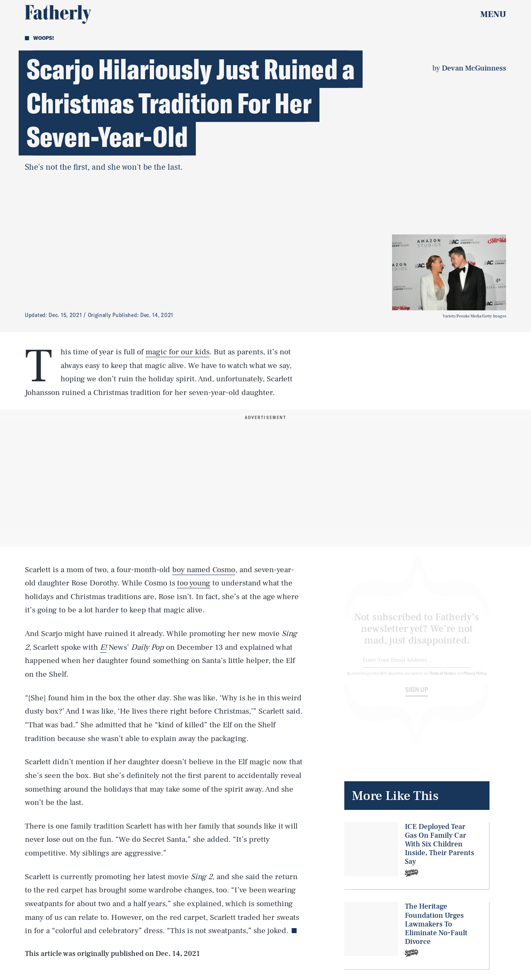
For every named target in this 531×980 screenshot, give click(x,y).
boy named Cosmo (204, 570)
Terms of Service (443, 680)
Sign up (417, 697)
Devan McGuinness (474, 68)
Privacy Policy (475, 680)
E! (103, 647)
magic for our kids (178, 352)
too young (194, 583)
